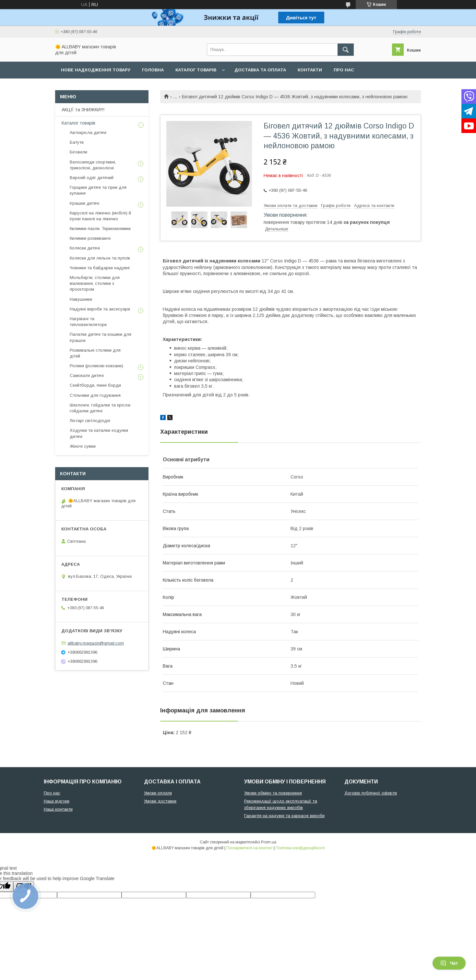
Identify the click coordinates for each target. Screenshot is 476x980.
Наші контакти (58, 809)
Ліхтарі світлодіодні (90, 421)
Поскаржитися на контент (250, 848)
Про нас (344, 70)
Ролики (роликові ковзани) (96, 366)
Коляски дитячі (85, 248)
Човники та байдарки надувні (100, 268)
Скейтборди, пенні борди (95, 385)
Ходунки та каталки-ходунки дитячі (99, 433)
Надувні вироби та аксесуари (100, 309)
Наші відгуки (57, 801)
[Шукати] (346, 50)
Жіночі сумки (83, 446)
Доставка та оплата (260, 70)
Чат (449, 963)
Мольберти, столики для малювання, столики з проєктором (95, 283)
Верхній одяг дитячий (92, 178)
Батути (77, 142)
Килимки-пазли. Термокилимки (100, 229)
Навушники (81, 299)
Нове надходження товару (96, 70)
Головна (153, 70)
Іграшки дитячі (84, 203)
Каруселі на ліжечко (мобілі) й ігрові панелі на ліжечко (100, 216)
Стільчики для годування (95, 395)
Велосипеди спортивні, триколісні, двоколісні (93, 165)
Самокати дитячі (87, 375)
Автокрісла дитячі (88, 133)
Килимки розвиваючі (90, 238)
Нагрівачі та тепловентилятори (88, 322)
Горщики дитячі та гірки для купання (98, 190)
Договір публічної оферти (371, 793)
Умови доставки (160, 801)
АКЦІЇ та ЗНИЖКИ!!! (83, 110)
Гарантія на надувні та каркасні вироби (284, 816)
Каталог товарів (196, 70)
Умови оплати (158, 793)
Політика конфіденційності (300, 848)
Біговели (78, 152)
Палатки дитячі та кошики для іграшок (101, 337)
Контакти (310, 70)
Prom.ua (269, 842)
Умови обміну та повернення (273, 793)
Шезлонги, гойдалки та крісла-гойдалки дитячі (101, 408)
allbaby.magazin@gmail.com (96, 643)
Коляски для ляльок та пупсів (100, 258)
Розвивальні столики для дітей (95, 353)
